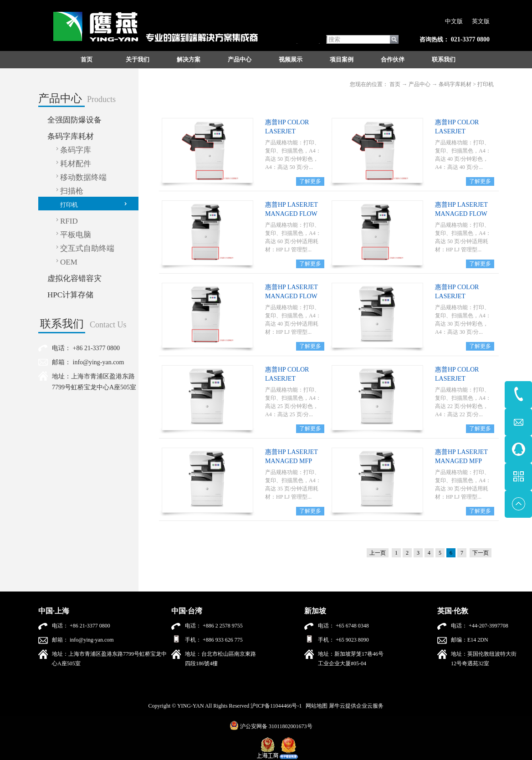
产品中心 (419, 84)
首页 (87, 59)
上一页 (378, 553)
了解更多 (310, 181)
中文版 (454, 21)
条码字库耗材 (455, 84)
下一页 (481, 553)
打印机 (486, 84)
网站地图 (315, 706)
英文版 (481, 21)
